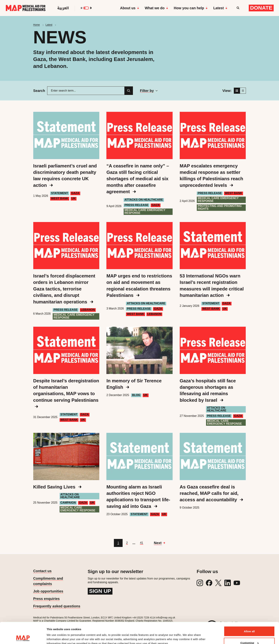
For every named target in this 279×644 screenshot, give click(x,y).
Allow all (249, 611)
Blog (136, 395)
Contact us (42, 571)
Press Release (136, 205)
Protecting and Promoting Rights (220, 207)
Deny (249, 634)
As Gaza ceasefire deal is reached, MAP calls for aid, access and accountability (211, 493)
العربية (63, 8)
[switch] (86, 8)
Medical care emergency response (145, 211)
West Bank (60, 198)
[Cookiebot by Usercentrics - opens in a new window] (23, 637)
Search (39, 91)
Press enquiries (47, 599)
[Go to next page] (159, 543)
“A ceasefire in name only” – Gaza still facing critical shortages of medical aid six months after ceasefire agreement (138, 179)
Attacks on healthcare (144, 200)
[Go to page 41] (142, 543)
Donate (261, 8)
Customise (249, 623)
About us (130, 8)
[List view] (243, 91)
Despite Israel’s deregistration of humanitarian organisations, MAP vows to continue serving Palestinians (66, 393)
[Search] (129, 91)
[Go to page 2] (127, 543)
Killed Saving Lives (57, 487)
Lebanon (88, 310)
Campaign (68, 503)
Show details (55, 633)
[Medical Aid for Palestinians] (26, 8)
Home (37, 25)
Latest (220, 8)
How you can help (191, 8)
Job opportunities (48, 591)
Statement (60, 193)
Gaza (75, 193)
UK (74, 198)
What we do (156, 8)
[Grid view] (237, 91)
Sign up (100, 591)
